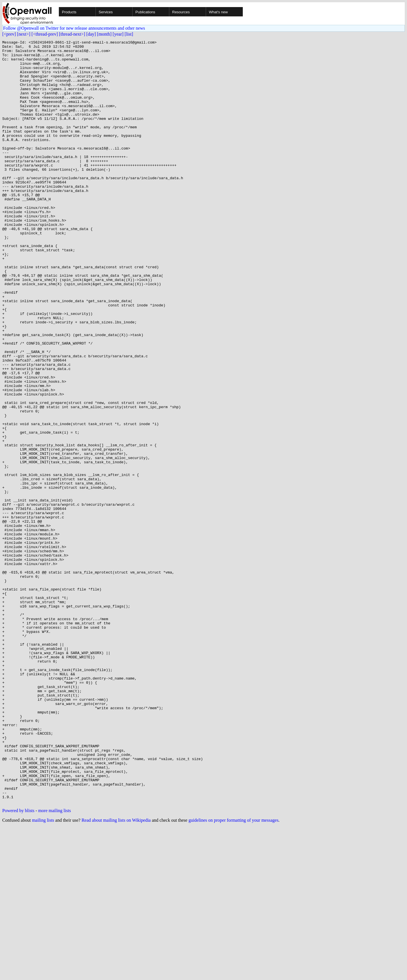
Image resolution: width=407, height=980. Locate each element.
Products (69, 12)
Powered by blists (18, 963)
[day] (91, 34)
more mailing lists (55, 963)
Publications (145, 12)
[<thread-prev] (45, 34)
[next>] (24, 34)
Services (106, 12)
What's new (218, 12)
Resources (181, 12)
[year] (118, 34)
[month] (104, 34)
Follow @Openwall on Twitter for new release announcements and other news (74, 28)
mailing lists (43, 973)
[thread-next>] (72, 34)
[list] (129, 34)
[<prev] (9, 34)
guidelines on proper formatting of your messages (233, 973)
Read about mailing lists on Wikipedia (116, 973)
